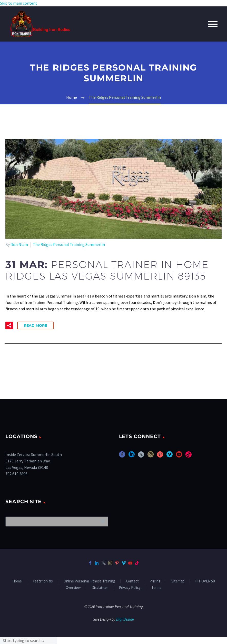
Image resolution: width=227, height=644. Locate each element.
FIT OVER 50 (205, 581)
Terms (156, 588)
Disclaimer (100, 588)
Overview (73, 588)
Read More (35, 325)
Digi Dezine (125, 619)
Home (17, 581)
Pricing (155, 581)
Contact (132, 581)
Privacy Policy (130, 588)
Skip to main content (19, 3)
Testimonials (43, 581)
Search (103, 521)
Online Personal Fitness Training (89, 581)
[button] (9, 325)
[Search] (57, 522)
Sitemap (178, 581)
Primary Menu (213, 24)
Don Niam (19, 244)
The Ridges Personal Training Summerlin (69, 244)
